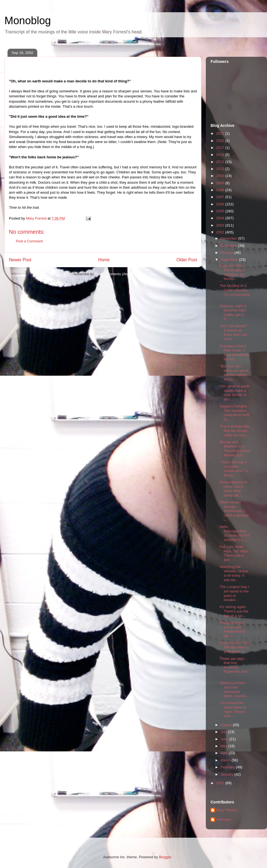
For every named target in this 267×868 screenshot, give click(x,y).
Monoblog (28, 21)
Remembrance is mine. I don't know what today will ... (233, 489)
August (227, 725)
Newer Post (20, 260)
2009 (221, 183)
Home (104, 260)
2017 (221, 148)
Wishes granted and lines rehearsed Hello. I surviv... (234, 689)
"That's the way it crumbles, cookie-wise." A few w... (234, 469)
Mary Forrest (226, 810)
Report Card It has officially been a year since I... (234, 647)
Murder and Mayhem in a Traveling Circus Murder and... (234, 449)
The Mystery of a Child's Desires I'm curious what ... (235, 292)
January (228, 774)
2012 (221, 169)
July (224, 732)
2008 (221, 190)
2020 (221, 141)
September (230, 260)
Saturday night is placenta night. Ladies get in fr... (233, 313)
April (225, 753)
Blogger (165, 857)
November (229, 246)
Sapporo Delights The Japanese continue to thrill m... (234, 413)
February (228, 767)
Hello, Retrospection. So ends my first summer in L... (234, 533)
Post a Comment (29, 241)
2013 (221, 162)
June (225, 739)
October (228, 253)
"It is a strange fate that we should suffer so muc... (234, 431)
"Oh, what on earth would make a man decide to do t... (234, 393)
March (226, 760)
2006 (221, 204)
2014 (221, 155)
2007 (221, 197)
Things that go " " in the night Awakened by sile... (233, 629)
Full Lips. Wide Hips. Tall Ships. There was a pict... (234, 553)
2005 (221, 211)
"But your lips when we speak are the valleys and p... (234, 373)
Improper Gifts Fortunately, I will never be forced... (232, 272)
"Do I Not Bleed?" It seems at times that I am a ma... (233, 333)
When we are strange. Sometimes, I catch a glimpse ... (234, 511)
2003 (221, 225)
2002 (221, 232)
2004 (221, 218)
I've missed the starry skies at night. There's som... (233, 709)
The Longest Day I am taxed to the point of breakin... (234, 593)
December (229, 238)
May (224, 746)
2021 (221, 133)
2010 (221, 176)
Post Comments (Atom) (114, 274)
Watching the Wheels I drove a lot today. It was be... (234, 573)
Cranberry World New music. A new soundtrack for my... (234, 353)
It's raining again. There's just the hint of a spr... (234, 611)
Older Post (187, 260)
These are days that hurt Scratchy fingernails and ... (233, 667)
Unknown (224, 819)
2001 (221, 783)
